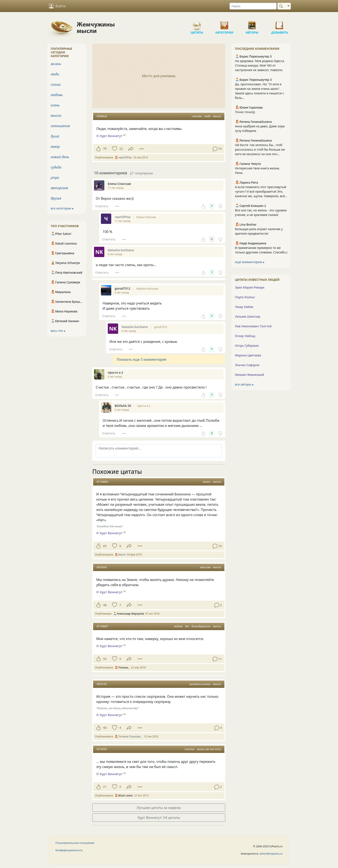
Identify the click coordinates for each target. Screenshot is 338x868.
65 (105, 546)
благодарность (201, 626)
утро (55, 178)
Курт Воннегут (111, 533)
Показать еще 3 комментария (142, 359)
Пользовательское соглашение (75, 843)
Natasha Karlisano (147, 289)
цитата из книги (200, 684)
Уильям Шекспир (248, 316)
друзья (56, 198)
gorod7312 (160, 327)
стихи (56, 84)
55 (105, 659)
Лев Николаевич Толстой (253, 326)
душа (55, 136)
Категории (224, 24)
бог (187, 626)
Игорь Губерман (247, 346)
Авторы (252, 24)
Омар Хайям (244, 307)
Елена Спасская (146, 217)
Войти (57, 6)
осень (55, 105)
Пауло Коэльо (245, 297)
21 (105, 787)
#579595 (102, 749)
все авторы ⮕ (244, 384)
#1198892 (102, 482)
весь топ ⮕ (58, 331)
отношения (60, 126)
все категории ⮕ (62, 208)
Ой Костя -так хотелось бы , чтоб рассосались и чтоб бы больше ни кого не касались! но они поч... (260, 149)
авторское (59, 188)
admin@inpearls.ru (271, 854)
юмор (55, 147)
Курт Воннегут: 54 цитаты (159, 818)
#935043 (102, 567)
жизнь (207, 482)
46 (105, 728)
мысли (217, 116)
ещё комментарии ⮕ (250, 262)
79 (105, 149)
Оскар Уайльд (245, 336)
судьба (56, 167)
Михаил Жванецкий (250, 375)
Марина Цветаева (248, 355)
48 (105, 605)
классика (205, 567)
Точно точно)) (245, 112)
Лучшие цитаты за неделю (159, 808)
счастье (197, 116)
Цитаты (197, 24)
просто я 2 (144, 406)
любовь (178, 626)
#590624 (102, 116)
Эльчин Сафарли (247, 365)
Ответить (102, 206)
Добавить (280, 24)
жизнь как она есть (209, 749)
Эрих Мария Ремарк (250, 287)
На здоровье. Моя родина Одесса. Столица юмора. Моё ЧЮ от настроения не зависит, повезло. (260, 65)
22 (121, 149)
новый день (60, 157)
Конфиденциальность (69, 850)
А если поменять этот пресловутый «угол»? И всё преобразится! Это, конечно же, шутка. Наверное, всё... (261, 191)
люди (207, 116)
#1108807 (102, 626)
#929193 (102, 684)
